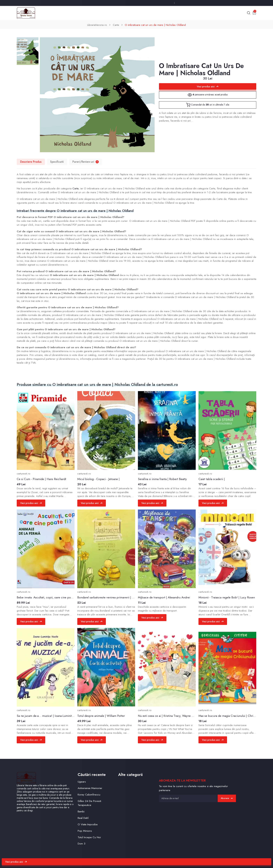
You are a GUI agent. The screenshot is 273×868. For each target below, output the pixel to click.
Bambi (81, 811)
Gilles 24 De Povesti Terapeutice (89, 803)
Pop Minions (85, 831)
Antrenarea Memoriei (90, 788)
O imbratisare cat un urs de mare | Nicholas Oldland (155, 25)
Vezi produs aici (208, 86)
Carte (116, 25)
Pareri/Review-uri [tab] (86, 162)
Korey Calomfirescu (89, 795)
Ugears (82, 782)
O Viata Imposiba (88, 824)
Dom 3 (81, 844)
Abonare (227, 798)
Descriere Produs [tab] (31, 162)
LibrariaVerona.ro (97, 25)
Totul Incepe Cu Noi (89, 837)
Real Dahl (83, 818)
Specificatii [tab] (57, 162)
